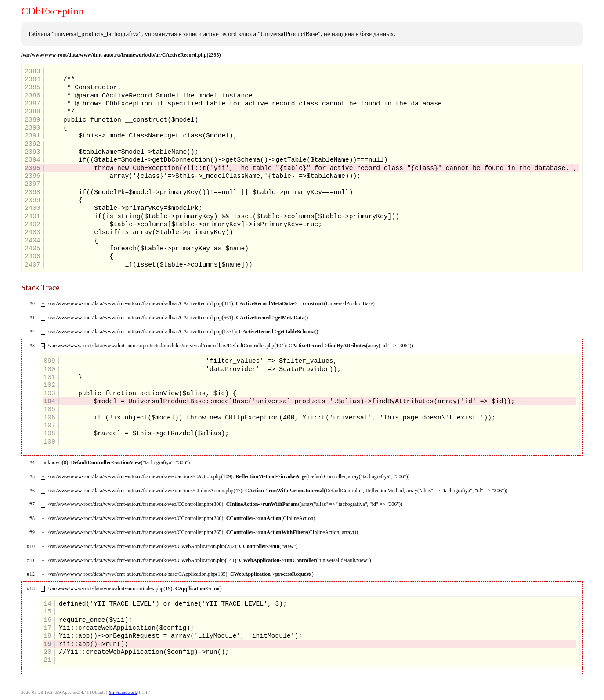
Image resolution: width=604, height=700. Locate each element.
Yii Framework (123, 692)
